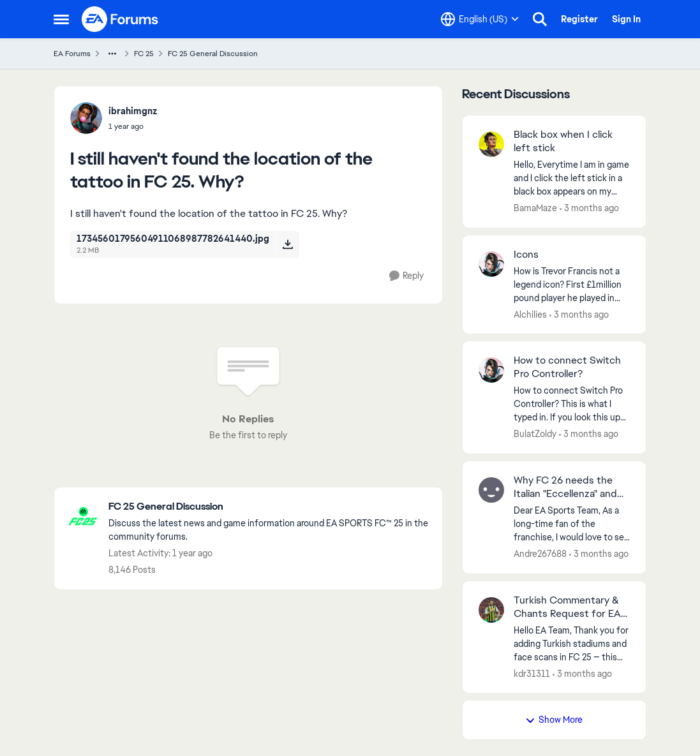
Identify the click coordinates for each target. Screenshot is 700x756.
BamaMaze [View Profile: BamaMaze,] (535, 208)
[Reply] (406, 276)
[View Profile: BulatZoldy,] (491, 370)
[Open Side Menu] (61, 19)
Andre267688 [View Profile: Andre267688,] (540, 554)
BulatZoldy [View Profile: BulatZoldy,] (535, 434)
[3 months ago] (589, 208)
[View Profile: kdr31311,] (491, 610)
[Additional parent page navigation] (112, 54)
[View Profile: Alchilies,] (491, 264)
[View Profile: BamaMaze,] (491, 144)
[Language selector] (480, 19)
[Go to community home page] (121, 19)
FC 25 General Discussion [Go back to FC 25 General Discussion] (213, 54)
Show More (554, 720)
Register (579, 19)
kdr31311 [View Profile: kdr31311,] (532, 673)
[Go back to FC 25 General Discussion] (269, 507)
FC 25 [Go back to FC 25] (144, 54)
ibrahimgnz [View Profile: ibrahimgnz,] (133, 111)
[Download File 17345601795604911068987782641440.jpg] (287, 244)
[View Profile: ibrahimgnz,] (86, 118)
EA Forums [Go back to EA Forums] (72, 54)
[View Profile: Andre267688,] (491, 490)
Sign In (626, 19)
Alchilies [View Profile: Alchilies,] (530, 314)
